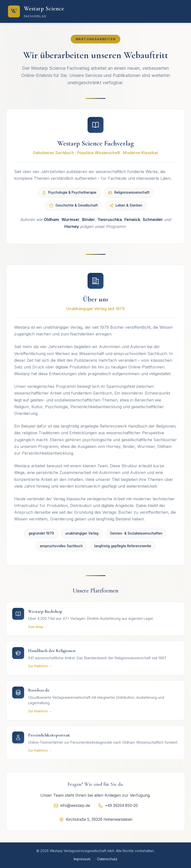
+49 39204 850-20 (118, 807)
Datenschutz (107, 859)
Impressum (82, 859)
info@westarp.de (72, 807)
